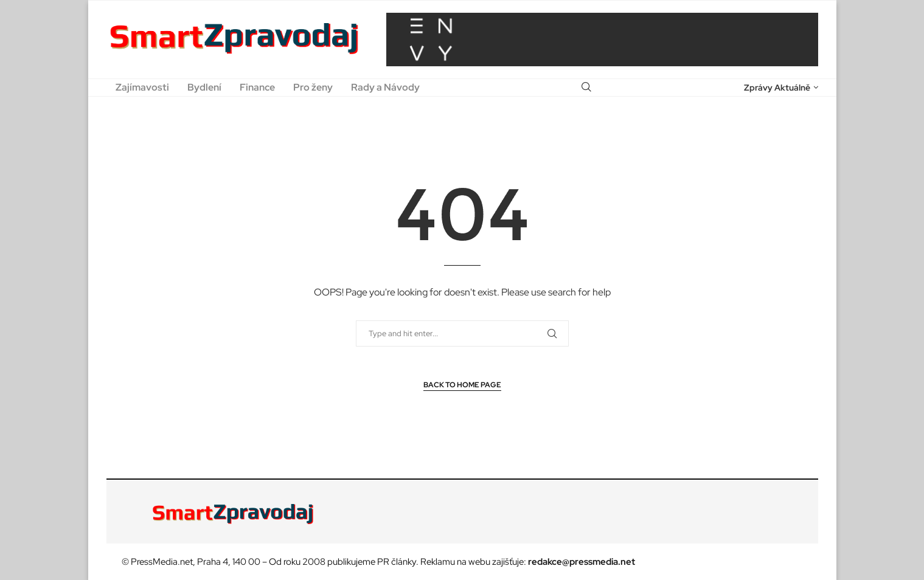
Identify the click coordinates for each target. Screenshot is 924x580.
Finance (257, 87)
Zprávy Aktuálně (777, 88)
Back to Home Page (462, 385)
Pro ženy (313, 87)
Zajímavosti (142, 87)
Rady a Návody (385, 87)
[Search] (586, 88)
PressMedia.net (162, 562)
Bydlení (204, 87)
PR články (397, 562)
